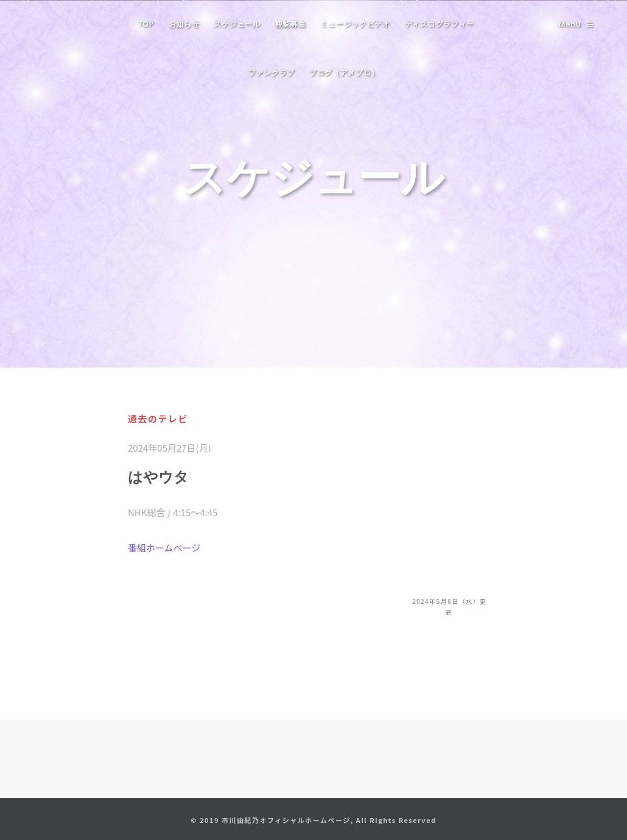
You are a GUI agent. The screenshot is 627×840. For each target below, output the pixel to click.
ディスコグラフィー (440, 24)
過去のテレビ (158, 418)
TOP (146, 24)
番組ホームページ (164, 548)
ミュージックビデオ (355, 24)
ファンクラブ (271, 73)
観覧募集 (291, 24)
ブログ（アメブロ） (344, 73)
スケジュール (237, 24)
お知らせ (184, 24)
